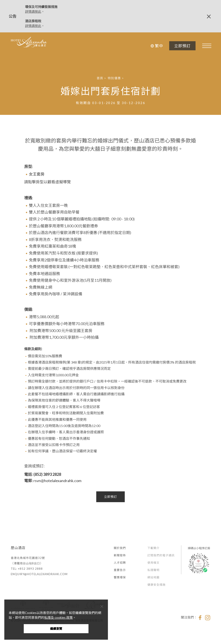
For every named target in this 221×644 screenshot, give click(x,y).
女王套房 (37, 174)
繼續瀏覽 (56, 629)
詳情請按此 (33, 11)
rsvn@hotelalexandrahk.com (57, 481)
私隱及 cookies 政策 (58, 617)
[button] (156, 46)
